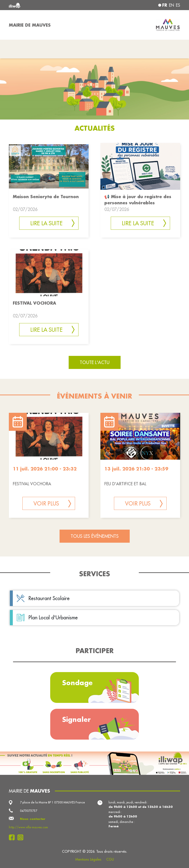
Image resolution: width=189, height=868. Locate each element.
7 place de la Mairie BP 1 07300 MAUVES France (52, 802)
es (178, 5)
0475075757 (29, 811)
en (172, 5)
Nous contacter (33, 819)
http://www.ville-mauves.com (28, 827)
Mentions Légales (88, 859)
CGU (110, 859)
